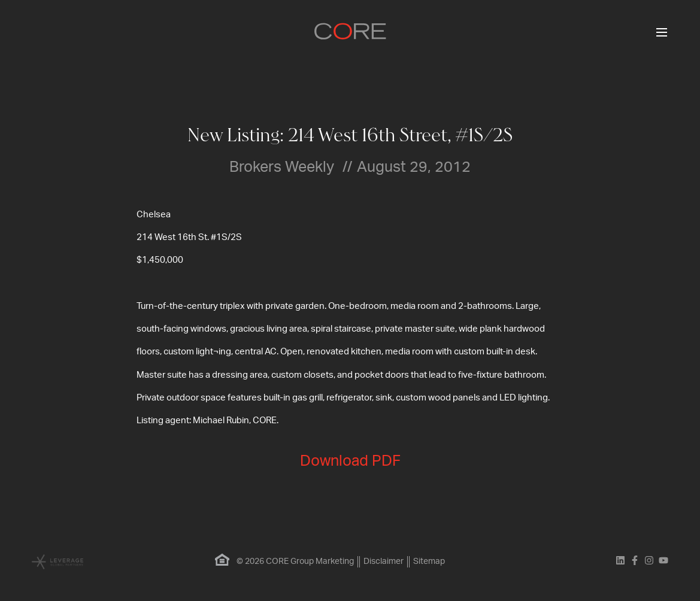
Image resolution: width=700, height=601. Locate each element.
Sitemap (429, 561)
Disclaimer (384, 561)
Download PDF (350, 461)
